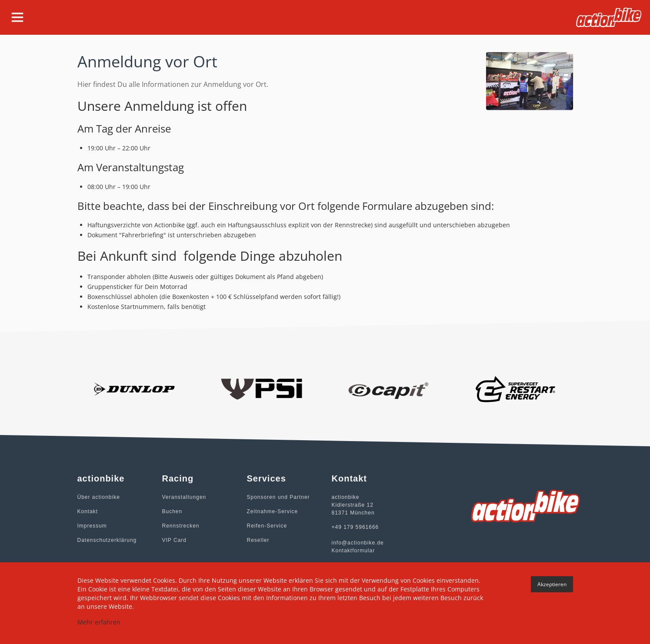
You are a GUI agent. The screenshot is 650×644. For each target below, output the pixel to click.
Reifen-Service (267, 526)
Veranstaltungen (184, 497)
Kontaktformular (353, 551)
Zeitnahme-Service (273, 511)
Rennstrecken (181, 526)
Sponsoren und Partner (278, 497)
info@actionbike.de (358, 543)
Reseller (258, 540)
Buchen (172, 511)
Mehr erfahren (99, 622)
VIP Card (174, 540)
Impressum (92, 526)
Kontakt (88, 511)
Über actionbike (99, 497)
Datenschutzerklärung (107, 540)
